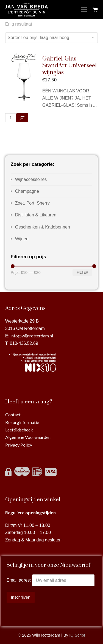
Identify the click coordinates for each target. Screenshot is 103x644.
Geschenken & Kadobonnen (43, 227)
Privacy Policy (19, 445)
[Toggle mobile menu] (84, 10)
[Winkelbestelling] (52, 38)
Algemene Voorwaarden (28, 437)
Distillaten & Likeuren (36, 215)
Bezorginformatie (22, 422)
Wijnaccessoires (31, 179)
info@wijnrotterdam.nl (32, 336)
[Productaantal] (11, 118)
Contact (13, 415)
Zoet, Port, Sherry (32, 203)
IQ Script (77, 635)
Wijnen (22, 239)
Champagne (27, 191)
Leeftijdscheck (19, 430)
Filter (82, 273)
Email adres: (19, 580)
